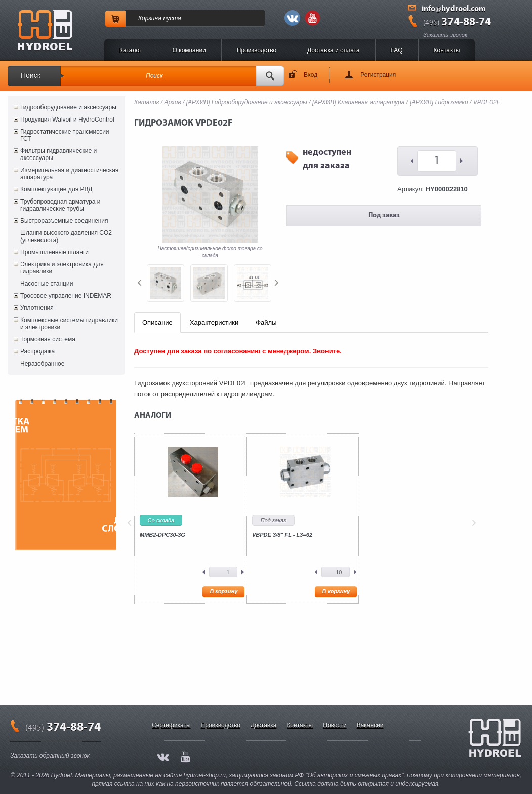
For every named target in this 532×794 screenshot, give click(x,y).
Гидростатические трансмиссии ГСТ (65, 135)
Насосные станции (47, 284)
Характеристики (214, 322)
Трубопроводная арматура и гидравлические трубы (60, 205)
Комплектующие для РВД (56, 189)
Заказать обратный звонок (50, 756)
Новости (335, 725)
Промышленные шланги (54, 252)
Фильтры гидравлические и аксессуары (58, 154)
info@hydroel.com (454, 9)
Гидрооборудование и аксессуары (68, 107)
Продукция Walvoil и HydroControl (67, 120)
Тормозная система (48, 339)
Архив (173, 102)
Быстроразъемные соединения (64, 221)
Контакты (447, 50)
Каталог (131, 50)
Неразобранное (42, 364)
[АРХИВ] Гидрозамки (439, 102)
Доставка (264, 725)
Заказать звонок (445, 35)
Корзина (150, 18)
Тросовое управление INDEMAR (66, 296)
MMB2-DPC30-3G (162, 535)
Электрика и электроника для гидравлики (62, 268)
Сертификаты (171, 725)
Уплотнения (37, 308)
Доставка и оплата (334, 50)
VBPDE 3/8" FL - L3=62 (282, 535)
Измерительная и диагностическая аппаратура (69, 174)
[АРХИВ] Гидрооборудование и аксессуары (247, 102)
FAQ (397, 50)
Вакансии (370, 725)
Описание (157, 322)
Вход (311, 75)
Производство (257, 50)
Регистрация (378, 75)
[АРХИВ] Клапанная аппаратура (358, 102)
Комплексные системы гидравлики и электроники (69, 324)
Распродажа (37, 351)
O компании (189, 50)
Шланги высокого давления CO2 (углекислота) (66, 236)
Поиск (31, 75)
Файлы (266, 322)
